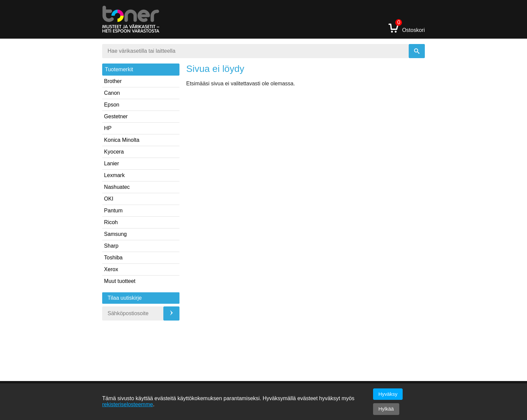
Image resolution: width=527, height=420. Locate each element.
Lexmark (114, 175)
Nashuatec (117, 187)
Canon (112, 93)
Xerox (111, 269)
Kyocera (114, 152)
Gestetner (116, 116)
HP (108, 128)
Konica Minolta (122, 140)
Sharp (111, 246)
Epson (112, 105)
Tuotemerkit (119, 69)
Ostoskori (407, 28)
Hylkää (386, 409)
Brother (113, 81)
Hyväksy (388, 394)
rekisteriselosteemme (128, 404)
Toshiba (113, 258)
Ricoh (111, 222)
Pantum (113, 211)
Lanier (112, 163)
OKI (109, 199)
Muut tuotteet (120, 281)
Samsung (116, 234)
